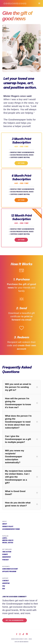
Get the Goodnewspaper (15, 620)
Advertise (6, 583)
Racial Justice (8, 543)
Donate (5, 555)
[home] (17, 3)
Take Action (7, 552)
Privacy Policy (8, 527)
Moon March (24, 642)
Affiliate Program (9, 572)
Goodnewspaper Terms (11, 529)
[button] (38, 3)
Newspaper (6, 557)
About (5, 524)
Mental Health (8, 541)
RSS (4, 589)
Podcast (6, 560)
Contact (6, 581)
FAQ (4, 586)
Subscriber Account (10, 569)
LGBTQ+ (5, 538)
